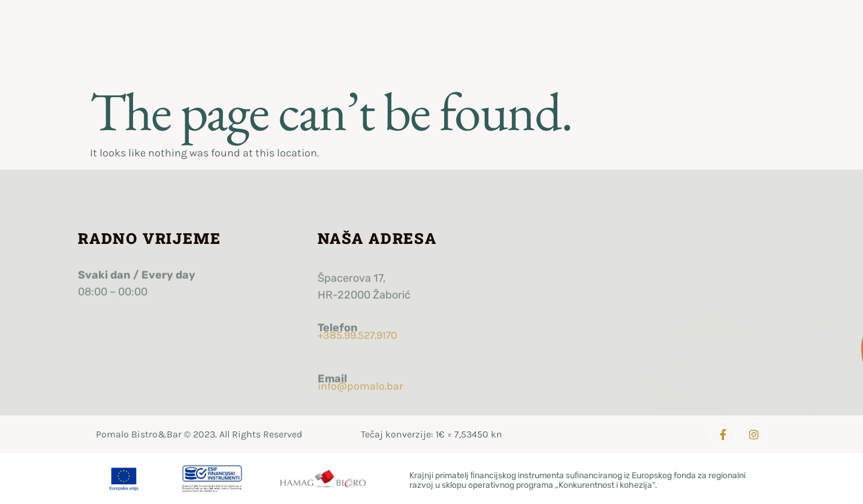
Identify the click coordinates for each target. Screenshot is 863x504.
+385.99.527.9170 (357, 330)
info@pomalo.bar (360, 381)
